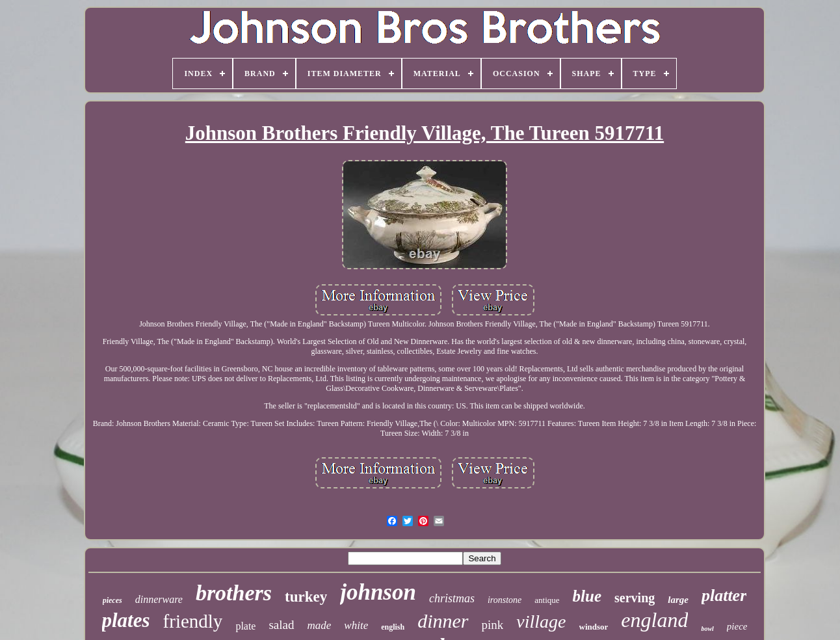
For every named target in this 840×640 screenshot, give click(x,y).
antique (547, 600)
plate (245, 626)
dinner (443, 621)
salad (281, 625)
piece (737, 626)
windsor (594, 627)
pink (493, 625)
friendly (193, 621)
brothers (234, 593)
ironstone (505, 600)
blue (587, 596)
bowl (707, 629)
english (393, 627)
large (678, 600)
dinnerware (159, 599)
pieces (112, 600)
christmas (452, 598)
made (320, 625)
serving (635, 598)
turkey (306, 597)
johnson (378, 592)
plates (126, 620)
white (356, 625)
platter (724, 595)
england (654, 620)
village (541, 621)
